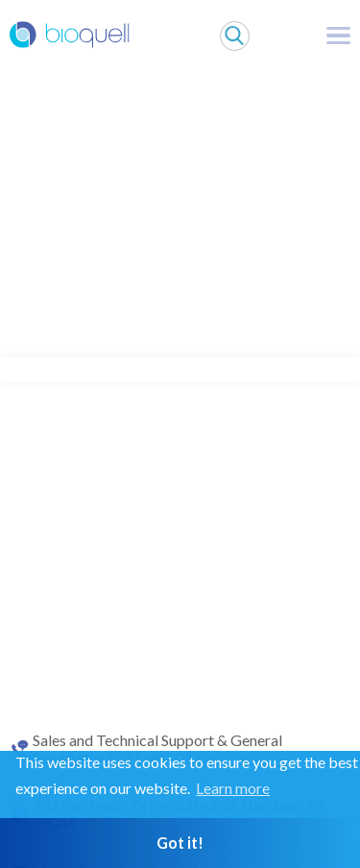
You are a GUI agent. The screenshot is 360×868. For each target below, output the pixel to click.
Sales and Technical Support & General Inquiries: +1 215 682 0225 (157, 749)
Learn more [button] (233, 788)
